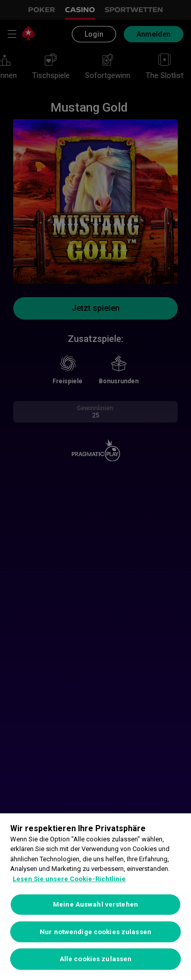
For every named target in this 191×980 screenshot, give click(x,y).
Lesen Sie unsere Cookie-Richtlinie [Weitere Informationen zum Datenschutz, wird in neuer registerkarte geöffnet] (69, 879)
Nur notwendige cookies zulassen (95, 932)
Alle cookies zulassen (96, 959)
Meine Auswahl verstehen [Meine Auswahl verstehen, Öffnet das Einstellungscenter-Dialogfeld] (95, 904)
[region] (95, 897)
